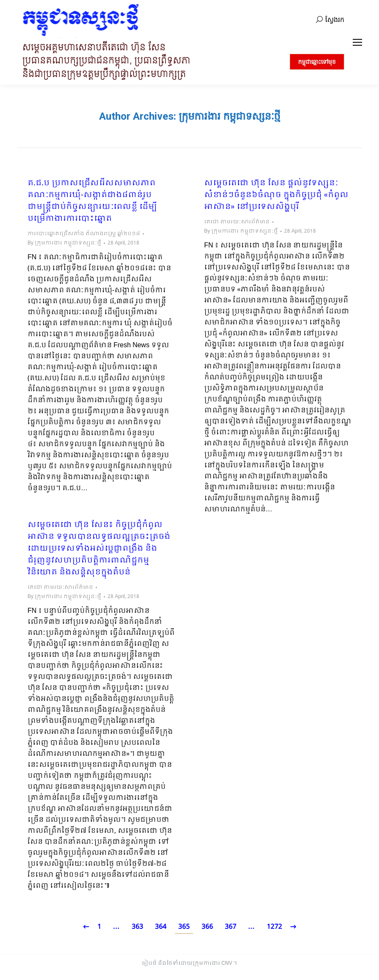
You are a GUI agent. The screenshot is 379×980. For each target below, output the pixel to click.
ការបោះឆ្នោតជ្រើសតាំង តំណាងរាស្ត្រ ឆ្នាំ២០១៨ (84, 234)
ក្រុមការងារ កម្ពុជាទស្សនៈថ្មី (230, 116)
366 (207, 927)
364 (161, 927)
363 (137, 927)
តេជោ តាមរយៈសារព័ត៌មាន (237, 222)
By (64, 243)
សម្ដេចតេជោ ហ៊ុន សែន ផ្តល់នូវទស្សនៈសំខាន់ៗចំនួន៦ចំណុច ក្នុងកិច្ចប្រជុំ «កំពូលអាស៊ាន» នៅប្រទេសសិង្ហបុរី (276, 195)
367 (231, 927)
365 (184, 927)
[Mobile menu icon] (357, 42)
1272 (274, 927)
